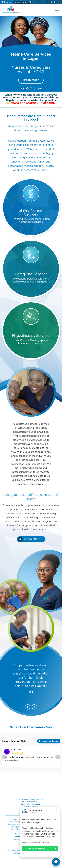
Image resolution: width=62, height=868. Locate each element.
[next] (41, 89)
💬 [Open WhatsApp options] (56, 862)
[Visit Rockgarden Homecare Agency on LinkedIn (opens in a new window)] (55, 2)
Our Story (18, 837)
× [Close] (57, 809)
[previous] (21, 89)
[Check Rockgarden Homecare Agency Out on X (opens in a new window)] (59, 2)
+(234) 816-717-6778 (18, 829)
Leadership (18, 840)
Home (8, 2)
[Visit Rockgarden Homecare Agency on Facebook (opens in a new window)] (48, 2)
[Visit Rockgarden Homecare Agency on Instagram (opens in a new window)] (52, 2)
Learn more (32, 539)
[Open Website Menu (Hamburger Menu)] (56, 9)
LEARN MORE (31, 80)
